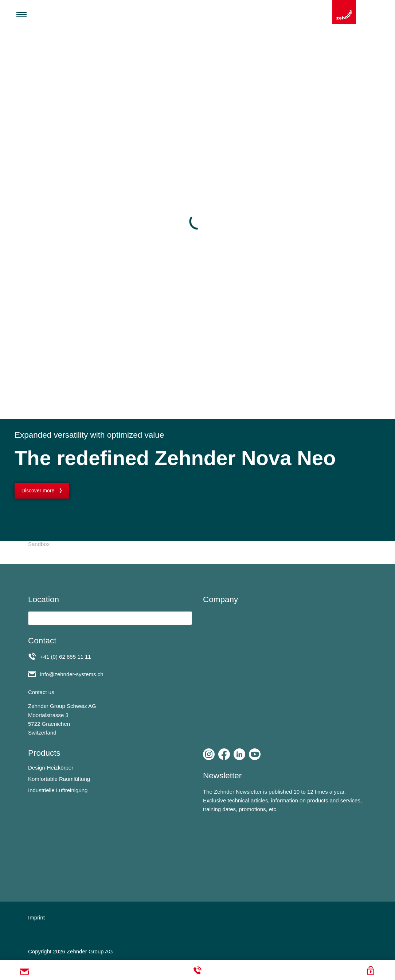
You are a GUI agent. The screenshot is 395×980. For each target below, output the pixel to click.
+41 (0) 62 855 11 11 (66, 657)
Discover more (38, 491)
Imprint (36, 917)
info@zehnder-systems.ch (72, 674)
